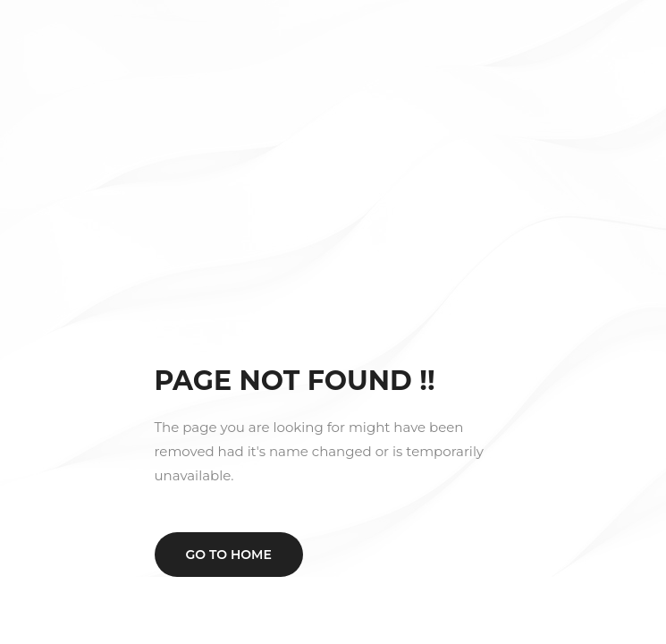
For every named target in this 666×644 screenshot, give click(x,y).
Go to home (229, 555)
